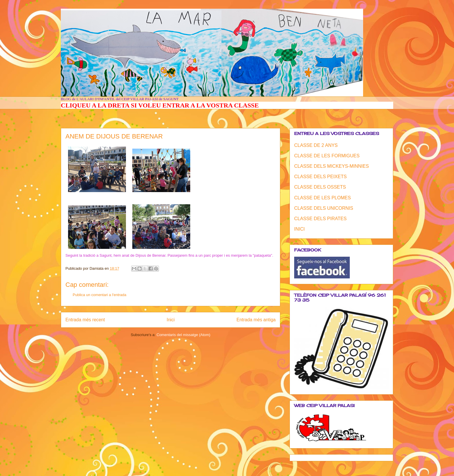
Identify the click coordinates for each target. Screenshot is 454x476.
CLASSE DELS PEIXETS (320, 177)
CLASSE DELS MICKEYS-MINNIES (332, 166)
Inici (171, 320)
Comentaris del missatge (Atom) (184, 335)
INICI (299, 229)
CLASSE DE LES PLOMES (323, 198)
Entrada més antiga (256, 320)
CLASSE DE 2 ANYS (316, 145)
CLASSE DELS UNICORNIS (324, 208)
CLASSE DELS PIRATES (320, 219)
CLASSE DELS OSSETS (320, 187)
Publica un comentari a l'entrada (99, 295)
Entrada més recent (85, 320)
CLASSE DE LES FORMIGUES (327, 156)
